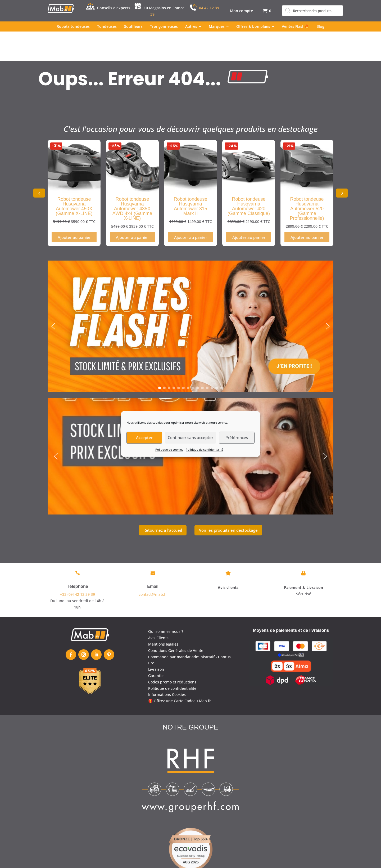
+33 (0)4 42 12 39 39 (78, 565)
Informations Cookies (167, 665)
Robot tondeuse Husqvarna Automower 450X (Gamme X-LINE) (74, 177)
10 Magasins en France (164, 8)
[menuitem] (241, 11)
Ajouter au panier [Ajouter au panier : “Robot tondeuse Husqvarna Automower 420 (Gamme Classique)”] (249, 208)
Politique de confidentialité (204, 449)
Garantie (156, 646)
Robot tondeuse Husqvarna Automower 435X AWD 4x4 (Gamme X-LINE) (132, 179)
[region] (190, 297)
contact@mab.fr (153, 565)
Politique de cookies (169, 449)
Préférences (237, 437)
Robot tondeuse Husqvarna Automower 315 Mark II (190, 177)
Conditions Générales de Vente (176, 621)
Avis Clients (158, 608)
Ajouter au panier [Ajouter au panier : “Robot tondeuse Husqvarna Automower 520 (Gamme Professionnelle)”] (307, 208)
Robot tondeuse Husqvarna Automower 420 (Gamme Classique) (249, 177)
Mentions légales (163, 615)
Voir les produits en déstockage (228, 500)
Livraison (156, 640)
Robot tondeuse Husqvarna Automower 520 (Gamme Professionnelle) (307, 179)
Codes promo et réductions (172, 652)
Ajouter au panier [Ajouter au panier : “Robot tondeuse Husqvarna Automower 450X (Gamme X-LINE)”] (74, 208)
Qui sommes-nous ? (166, 602)
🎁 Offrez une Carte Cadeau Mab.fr (180, 671)
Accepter (144, 437)
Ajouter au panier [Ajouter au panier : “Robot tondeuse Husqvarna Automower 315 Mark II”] (191, 208)
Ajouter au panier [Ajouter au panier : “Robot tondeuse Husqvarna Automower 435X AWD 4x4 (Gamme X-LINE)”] (132, 208)
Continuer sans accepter (190, 437)
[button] (342, 164)
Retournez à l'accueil (163, 500)
